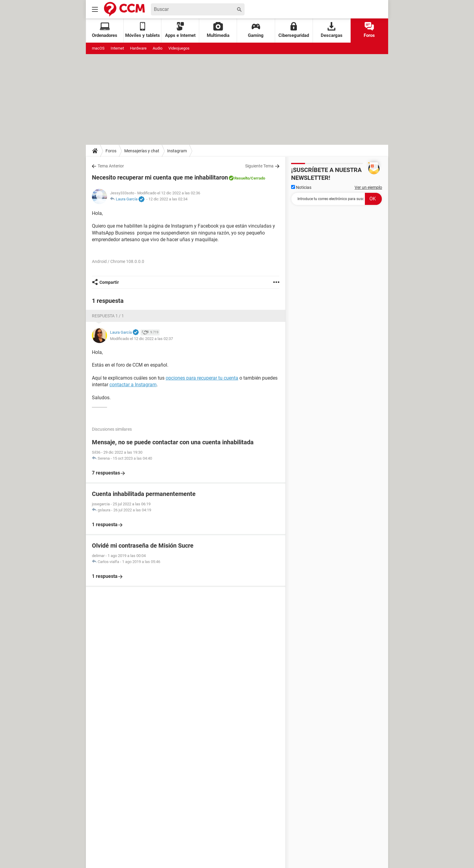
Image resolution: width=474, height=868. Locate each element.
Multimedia (218, 30)
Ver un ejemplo (368, 187)
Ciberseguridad (294, 30)
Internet (117, 48)
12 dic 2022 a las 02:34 (168, 199)
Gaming (256, 30)
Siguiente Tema (259, 166)
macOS (98, 48)
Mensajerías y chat (142, 151)
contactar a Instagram (133, 385)
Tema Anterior (111, 166)
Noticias (301, 187)
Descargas (332, 30)
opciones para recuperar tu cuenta (202, 378)
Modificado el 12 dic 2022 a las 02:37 (141, 339)
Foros (369, 30)
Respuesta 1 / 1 (108, 316)
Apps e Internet (180, 30)
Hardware (138, 48)
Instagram (177, 151)
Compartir (109, 282)
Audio (157, 48)
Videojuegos (179, 48)
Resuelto (242, 178)
